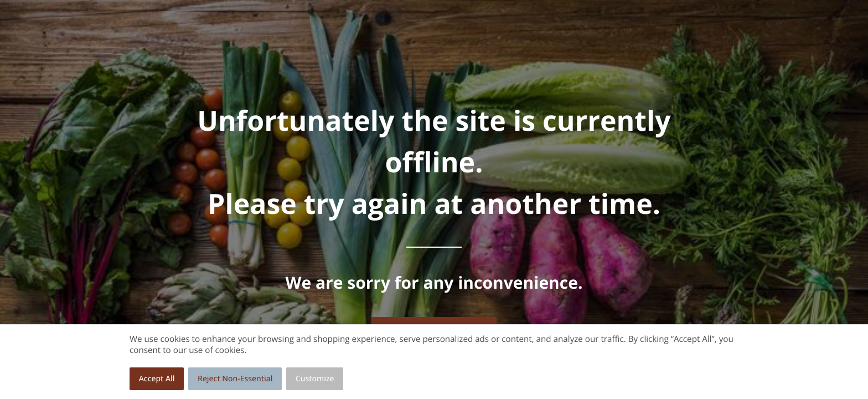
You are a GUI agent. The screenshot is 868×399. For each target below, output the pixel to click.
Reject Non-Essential (235, 379)
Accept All (157, 379)
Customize (315, 379)
